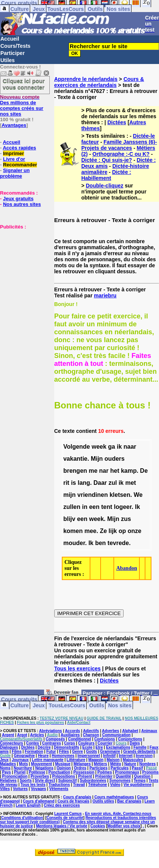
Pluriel (20, 772)
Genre (77, 752)
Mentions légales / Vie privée (62, 826)
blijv (69, 519)
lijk (113, 531)
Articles (37, 735)
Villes (5, 789)
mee (90, 531)
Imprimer (14, 153)
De (144, 471)
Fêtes (64, 752)
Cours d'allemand (39, 801)
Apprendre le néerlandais (86, 79)
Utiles (8, 60)
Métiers (100, 764)
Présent (85, 776)
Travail (79, 785)
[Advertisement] (23, 267)
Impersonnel (89, 756)
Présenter (104, 776)
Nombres (148, 764)
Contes (32, 743)
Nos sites (118, 9)
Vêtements (59, 789)
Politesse (37, 772)
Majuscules (133, 760)
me (93, 471)
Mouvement (41, 764)
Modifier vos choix (124, 826)
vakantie (75, 459)
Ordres (80, 768)
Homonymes (63, 756)
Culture (19, 9)
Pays (7, 772)
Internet (126, 756)
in (85, 507)
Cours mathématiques (114, 797)
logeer (123, 507)
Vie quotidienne (138, 785)
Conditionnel (80, 739)
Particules (120, 768)
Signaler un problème (15, 173)
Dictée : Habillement (106, 175)
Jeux (39, 9)
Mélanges (82, 764)
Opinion (64, 768)
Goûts (92, 752)
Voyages (38, 789)
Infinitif (109, 756)
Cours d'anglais (77, 797)
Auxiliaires (70, 735)
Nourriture (23, 768)
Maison (113, 760)
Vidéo (115, 785)
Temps (140, 780)
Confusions (105, 739)
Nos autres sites (22, 204)
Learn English (28, 805)
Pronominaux (127, 772)
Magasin (96, 760)
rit (66, 483)
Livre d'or (14, 159)
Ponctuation (60, 772)
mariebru (105, 295)
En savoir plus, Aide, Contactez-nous (118, 814)
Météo (115, 764)
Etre (99, 747)
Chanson (91, 735)
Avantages (14, 125)
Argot (22, 735)
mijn (70, 495)
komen (73, 531)
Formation (34, 752)
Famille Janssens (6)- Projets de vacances (119, 145)
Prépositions (63, 776)
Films (17, 752)
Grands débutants (139, 752)
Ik (137, 507)
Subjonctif (68, 780)
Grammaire (110, 752)
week (99, 447)
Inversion (144, 756)
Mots (24, 764)
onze (135, 531)
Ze (103, 531)
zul (113, 483)
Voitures (20, 789)
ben (100, 543)
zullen (72, 507)
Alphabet (130, 731)
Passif (137, 768)
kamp (129, 471)
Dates (135, 743)
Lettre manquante (48, 760)
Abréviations (51, 731)
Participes (98, 768)
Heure (43, 756)
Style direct (45, 780)
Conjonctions (130, 739)
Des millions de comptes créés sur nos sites (22, 105)
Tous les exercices (77, 669)
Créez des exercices (62, 805)
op (122, 531)
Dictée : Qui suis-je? (107, 160)
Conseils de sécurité (65, 818)
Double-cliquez (105, 186)
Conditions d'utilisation (22, 818)
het (115, 471)
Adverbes (111, 731)
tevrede (118, 543)
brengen (75, 471)
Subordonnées (93, 780)
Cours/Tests (15, 46)
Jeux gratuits (18, 199)
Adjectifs (91, 731)
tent (106, 507)
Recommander (20, 165)
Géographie (24, 756)
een (94, 507)
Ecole (88, 747)
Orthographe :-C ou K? (121, 154)
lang (84, 483)
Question (142, 776)
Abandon (126, 568)
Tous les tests (33, 785)
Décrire (44, 747)
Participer (13, 53)
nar (104, 471)
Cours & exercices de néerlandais (99, 82)
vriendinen (92, 495)
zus (126, 519)
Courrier (105, 743)
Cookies (98, 826)
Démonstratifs (67, 747)
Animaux (149, 731)
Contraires (52, 743)
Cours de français (73, 801)
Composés (55, 739)
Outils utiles (103, 801)
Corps (70, 743)
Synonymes (120, 780)
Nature (130, 764)
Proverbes (40, 776)
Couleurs (86, 743)
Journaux (20, 760)
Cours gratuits (19, 699)
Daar (100, 483)
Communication (116, 735)
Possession (84, 772)
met (130, 483)
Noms (5, 768)
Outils (95, 9)
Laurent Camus (68, 814)
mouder (74, 543)
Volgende (77, 447)
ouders (114, 459)
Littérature (76, 760)
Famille (140, 747)
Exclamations (118, 747)
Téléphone (98, 785)
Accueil (10, 39)
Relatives (8, 780)
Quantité (123, 776)
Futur (51, 752)
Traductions (59, 785)
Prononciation (15, 776)
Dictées (117, 122)
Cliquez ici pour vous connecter (24, 84)
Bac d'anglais (129, 801)
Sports (26, 780)
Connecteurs (11, 743)
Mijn (97, 459)
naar (130, 447)
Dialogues (9, 747)
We (138, 495)
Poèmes (105, 772)
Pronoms (151, 772)
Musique (63, 764)
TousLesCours (65, 9)
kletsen (120, 495)
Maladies (8, 764)
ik (119, 447)
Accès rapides (19, 148)
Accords (72, 731)
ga (112, 447)
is (73, 483)
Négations (44, 768)
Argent (8, 735)
